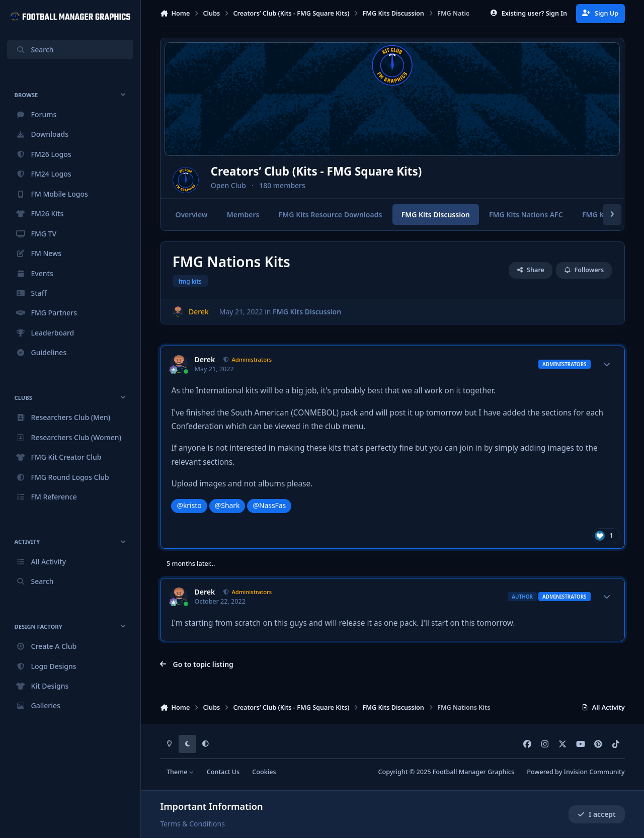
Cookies (264, 772)
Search (35, 50)
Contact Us (223, 772)
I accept (597, 814)
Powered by (576, 772)
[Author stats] (607, 364)
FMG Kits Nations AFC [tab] (526, 215)
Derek (205, 360)
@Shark (227, 505)
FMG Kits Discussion (307, 312)
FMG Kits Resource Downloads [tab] (331, 215)
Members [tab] (243, 215)
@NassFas (270, 505)
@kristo (189, 505)
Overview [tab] (192, 215)
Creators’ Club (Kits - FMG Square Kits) (348, 172)
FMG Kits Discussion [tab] (436, 215)
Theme (180, 772)
